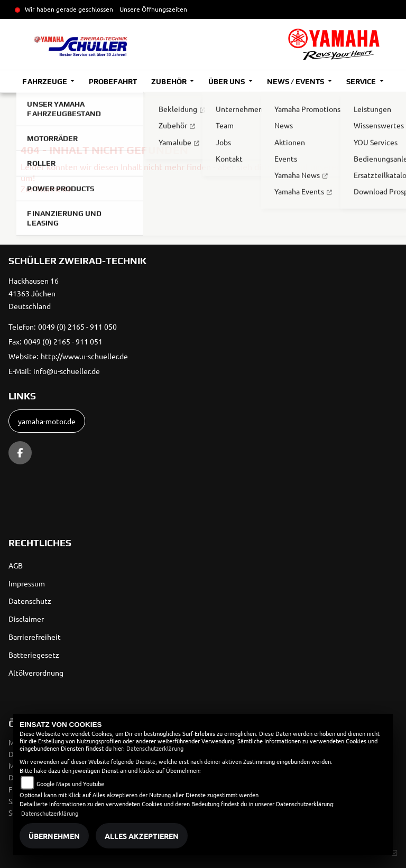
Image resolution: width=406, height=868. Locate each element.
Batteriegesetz (34, 655)
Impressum (27, 583)
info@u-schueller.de (67, 371)
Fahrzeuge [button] (45, 81)
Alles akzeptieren (142, 836)
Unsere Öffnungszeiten (153, 9)
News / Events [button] (296, 81)
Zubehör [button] (169, 81)
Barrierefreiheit (35, 637)
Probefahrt (113, 81)
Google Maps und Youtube (70, 783)
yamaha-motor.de (47, 421)
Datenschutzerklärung (155, 748)
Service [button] (362, 81)
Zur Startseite (47, 189)
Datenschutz (30, 601)
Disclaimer (26, 619)
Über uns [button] (227, 81)
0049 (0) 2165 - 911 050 (77, 326)
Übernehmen (54, 836)
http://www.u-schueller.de (84, 356)
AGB (16, 565)
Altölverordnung (36, 673)
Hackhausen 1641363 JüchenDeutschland (34, 293)
